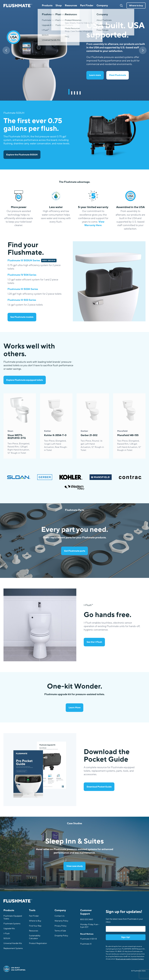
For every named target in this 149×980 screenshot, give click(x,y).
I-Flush (7, 934)
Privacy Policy (60, 926)
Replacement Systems (13, 948)
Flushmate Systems (12, 924)
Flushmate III (86, 944)
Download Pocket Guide (99, 787)
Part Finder (87, 5)
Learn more (95, 75)
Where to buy (136, 6)
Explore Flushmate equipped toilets (25, 380)
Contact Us (60, 916)
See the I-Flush (94, 642)
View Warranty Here (94, 223)
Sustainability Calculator (35, 937)
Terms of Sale (60, 931)
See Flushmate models (22, 317)
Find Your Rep (35, 926)
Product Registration (38, 943)
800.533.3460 (87, 919)
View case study (75, 866)
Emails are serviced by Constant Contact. (130, 959)
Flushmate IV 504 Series (22, 275)
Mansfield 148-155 (128, 435)
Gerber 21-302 (89, 435)
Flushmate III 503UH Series (24, 260)
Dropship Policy (61, 936)
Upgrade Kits (9, 929)
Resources (34, 931)
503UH (7, 938)
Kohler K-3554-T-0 (55, 435)
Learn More (75, 708)
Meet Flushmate (118, 75)
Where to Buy (35, 921)
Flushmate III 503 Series (22, 300)
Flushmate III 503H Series (23, 289)
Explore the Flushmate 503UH (22, 155)
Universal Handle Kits (13, 943)
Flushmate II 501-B (88, 939)
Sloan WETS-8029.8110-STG (17, 437)
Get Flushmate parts (75, 551)
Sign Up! (126, 937)
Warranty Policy (61, 921)
